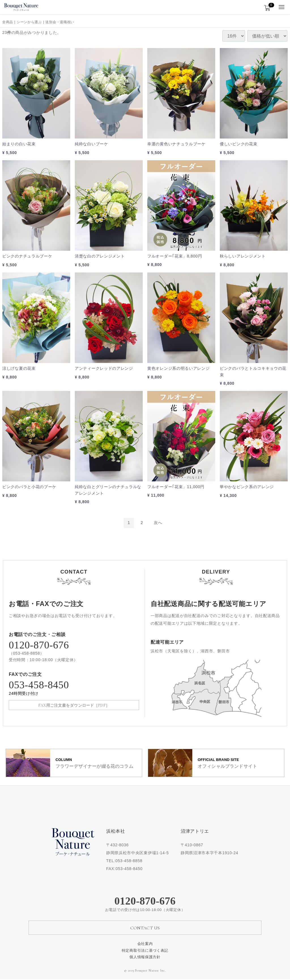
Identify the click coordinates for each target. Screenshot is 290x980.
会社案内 (145, 944)
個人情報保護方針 (145, 958)
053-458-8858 (27, 653)
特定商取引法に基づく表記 (145, 951)
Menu (282, 5)
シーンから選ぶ (29, 22)
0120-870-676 (39, 645)
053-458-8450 (74, 688)
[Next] (158, 523)
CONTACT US (145, 929)
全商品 (8, 22)
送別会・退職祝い (60, 22)
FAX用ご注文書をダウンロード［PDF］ (74, 705)
